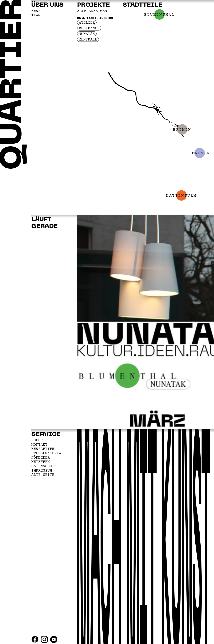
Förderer (41, 457)
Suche (37, 440)
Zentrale (88, 39)
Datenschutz (44, 466)
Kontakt (39, 444)
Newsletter (43, 449)
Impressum (42, 470)
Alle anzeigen (92, 11)
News (36, 11)
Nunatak (87, 34)
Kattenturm (181, 195)
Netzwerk (41, 462)
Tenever (200, 153)
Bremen (182, 129)
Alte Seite (43, 474)
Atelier (87, 22)
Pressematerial (47, 453)
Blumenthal (159, 14)
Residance (89, 28)
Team (36, 15)
